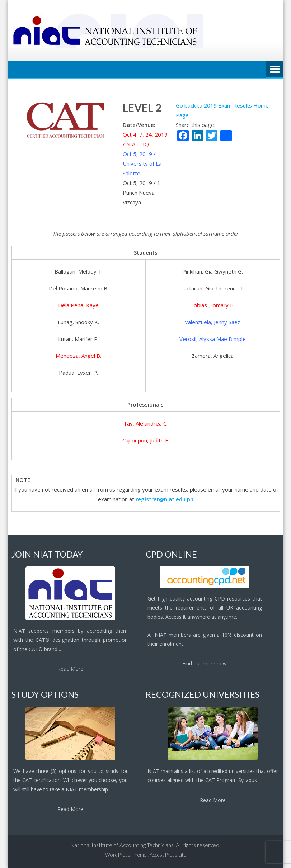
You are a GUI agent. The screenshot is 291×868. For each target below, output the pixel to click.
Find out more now (205, 663)
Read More (71, 669)
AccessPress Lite (168, 855)
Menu (275, 70)
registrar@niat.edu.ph (165, 499)
